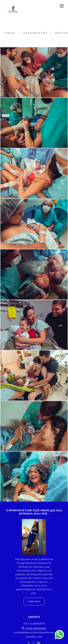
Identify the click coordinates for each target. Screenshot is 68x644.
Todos (9, 33)
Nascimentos (36, 33)
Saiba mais (34, 602)
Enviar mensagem (36, 628)
